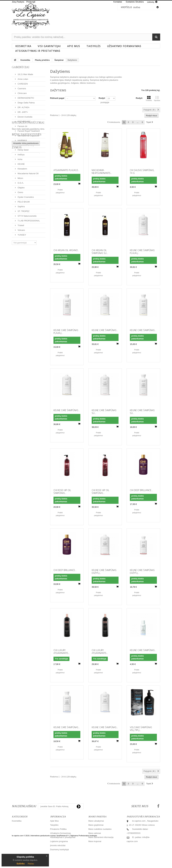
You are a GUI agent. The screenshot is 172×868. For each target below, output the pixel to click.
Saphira (21, 205)
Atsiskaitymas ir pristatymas (38, 51)
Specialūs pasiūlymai (28, 250)
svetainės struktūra (135, 2)
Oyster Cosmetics (25, 196)
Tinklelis (149, 98)
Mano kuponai (95, 841)
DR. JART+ (22, 111)
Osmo (20, 191)
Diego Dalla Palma (26, 101)
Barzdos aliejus (30, 288)
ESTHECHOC (24, 120)
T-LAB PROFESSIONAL (28, 219)
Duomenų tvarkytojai (60, 850)
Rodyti (102, 98)
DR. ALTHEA (23, 106)
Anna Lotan (23, 78)
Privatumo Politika (58, 829)
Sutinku (21, 864)
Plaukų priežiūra (42, 60)
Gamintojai (21, 67)
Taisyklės (94, 46)
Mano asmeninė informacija (101, 837)
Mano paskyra (97, 817)
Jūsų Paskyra (18, 2)
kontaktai (118, 2)
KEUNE (21, 163)
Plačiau (31, 864)
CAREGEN (22, 83)
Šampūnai (59, 60)
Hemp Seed (23, 149)
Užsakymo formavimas (124, 46)
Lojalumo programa (59, 841)
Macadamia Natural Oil (28, 172)
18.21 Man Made (25, 73)
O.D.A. (20, 182)
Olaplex (21, 186)
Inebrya (21, 153)
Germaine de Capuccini (28, 134)
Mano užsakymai (96, 821)
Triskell (21, 224)
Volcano (21, 229)
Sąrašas (157, 98)
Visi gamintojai (49, 46)
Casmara (21, 87)
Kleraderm (22, 167)
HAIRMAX (22, 139)
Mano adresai (95, 833)
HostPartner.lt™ (63, 860)
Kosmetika (23, 46)
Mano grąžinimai (96, 825)
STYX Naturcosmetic (27, 215)
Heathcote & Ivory (25, 144)
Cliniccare (22, 92)
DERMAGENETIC (26, 97)
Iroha (20, 158)
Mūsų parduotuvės (27, 264)
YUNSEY (22, 234)
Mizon (20, 177)
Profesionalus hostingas (88, 860)
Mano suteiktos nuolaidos (100, 829)
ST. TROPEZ (23, 210)
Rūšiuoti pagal (57, 98)
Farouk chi (22, 125)
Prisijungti (31, 2)
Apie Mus (74, 46)
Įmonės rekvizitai (58, 845)
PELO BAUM (23, 201)
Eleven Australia (25, 116)
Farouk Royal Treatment (28, 130)
